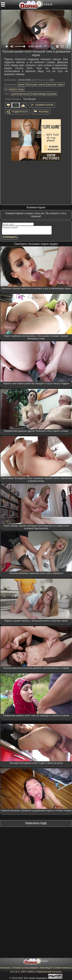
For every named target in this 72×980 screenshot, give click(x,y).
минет (22, 84)
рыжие (53, 94)
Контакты (5, 968)
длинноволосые (21, 94)
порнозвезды (39, 94)
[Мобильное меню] (3, 4)
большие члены (36, 84)
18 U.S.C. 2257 (18, 972)
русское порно (56, 84)
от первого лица (14, 89)
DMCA (31, 972)
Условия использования (25, 968)
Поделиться (20, 112)
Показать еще (36, 823)
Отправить (10, 237)
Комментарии (44, 105)
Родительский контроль (49, 972)
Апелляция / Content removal (55, 968)
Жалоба (44, 112)
